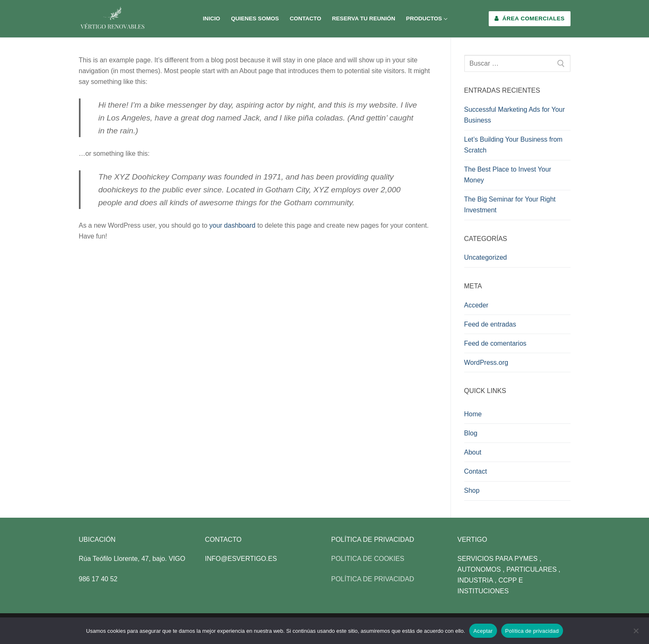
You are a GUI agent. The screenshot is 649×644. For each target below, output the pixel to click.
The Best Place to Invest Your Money (508, 175)
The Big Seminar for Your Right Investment (510, 205)
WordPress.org (486, 363)
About (473, 452)
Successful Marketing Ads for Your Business (515, 115)
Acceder (476, 305)
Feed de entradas (490, 324)
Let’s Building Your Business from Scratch (513, 145)
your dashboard (232, 225)
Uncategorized (486, 257)
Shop (472, 490)
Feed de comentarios (495, 343)
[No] (636, 634)
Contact (476, 471)
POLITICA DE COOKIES (368, 559)
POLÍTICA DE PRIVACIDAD (373, 579)
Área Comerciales (530, 18)
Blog (471, 433)
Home (473, 414)
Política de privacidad (532, 631)
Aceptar (483, 631)
